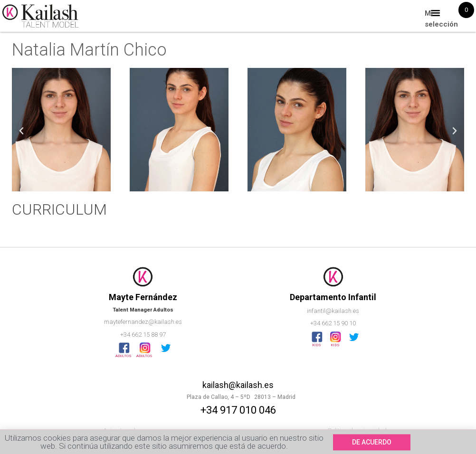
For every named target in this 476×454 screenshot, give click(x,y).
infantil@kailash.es (333, 311)
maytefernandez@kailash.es (143, 322)
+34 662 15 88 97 (143, 335)
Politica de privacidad (357, 430)
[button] (21, 131)
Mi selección (441, 19)
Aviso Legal (119, 430)
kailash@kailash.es (238, 385)
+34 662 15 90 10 (333, 323)
